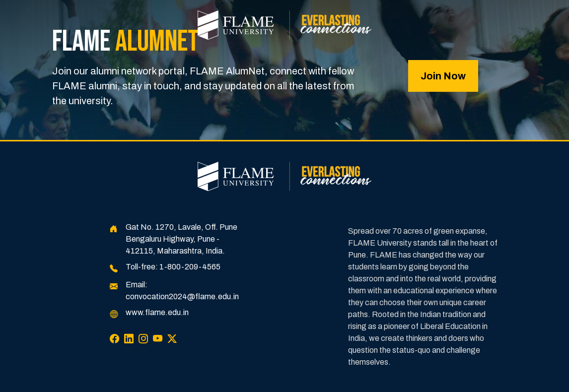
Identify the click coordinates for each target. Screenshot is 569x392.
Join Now (443, 76)
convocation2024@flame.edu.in (182, 296)
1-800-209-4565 (190, 267)
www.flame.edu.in (157, 312)
